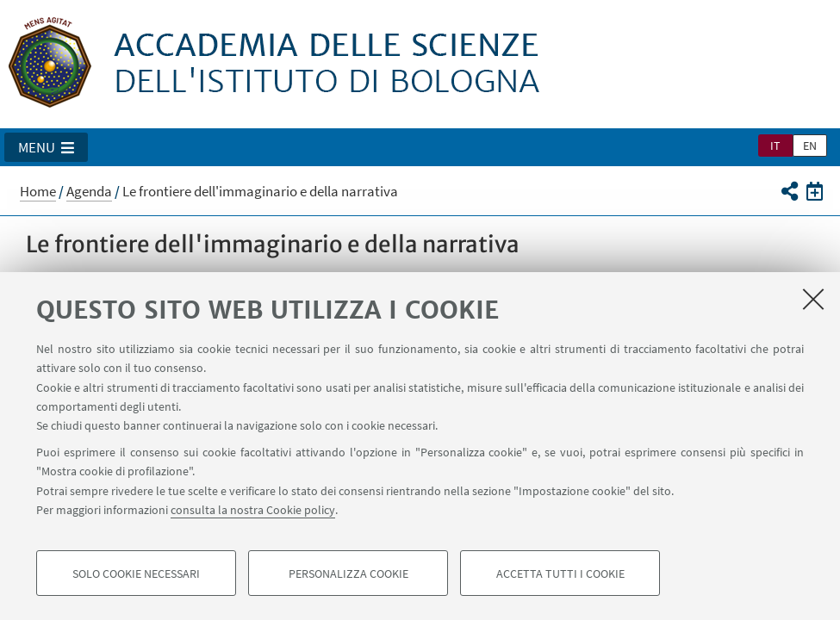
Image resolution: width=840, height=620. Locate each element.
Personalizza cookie (348, 573)
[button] (46, 147)
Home (38, 191)
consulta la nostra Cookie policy (253, 510)
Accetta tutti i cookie (560, 573)
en (810, 146)
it (775, 146)
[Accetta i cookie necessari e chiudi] (813, 299)
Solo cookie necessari (136, 573)
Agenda (89, 191)
